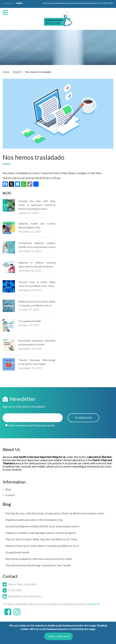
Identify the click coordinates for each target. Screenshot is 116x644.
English (19, 3)
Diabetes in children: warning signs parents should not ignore (41, 533)
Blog (8, 489)
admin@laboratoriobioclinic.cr (25, 596)
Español (8, 3)
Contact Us (93, 604)
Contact (10, 495)
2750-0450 (15, 590)
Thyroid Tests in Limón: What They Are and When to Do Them (41, 539)
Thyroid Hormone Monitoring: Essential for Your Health (38, 565)
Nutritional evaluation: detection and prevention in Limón (39, 559)
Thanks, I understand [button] (59, 636)
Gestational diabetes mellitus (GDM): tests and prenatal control (42, 526)
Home (6, 72)
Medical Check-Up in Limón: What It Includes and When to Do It (42, 546)
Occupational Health (30, 321)
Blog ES (17, 72)
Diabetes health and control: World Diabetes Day (34, 520)
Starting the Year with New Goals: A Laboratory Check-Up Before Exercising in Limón (37, 205)
